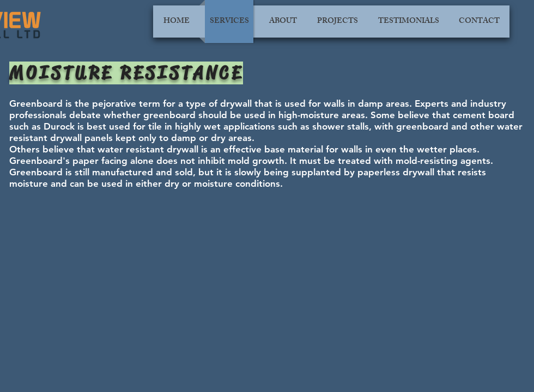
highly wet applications (225, 126)
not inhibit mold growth (232, 161)
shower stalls (341, 126)
